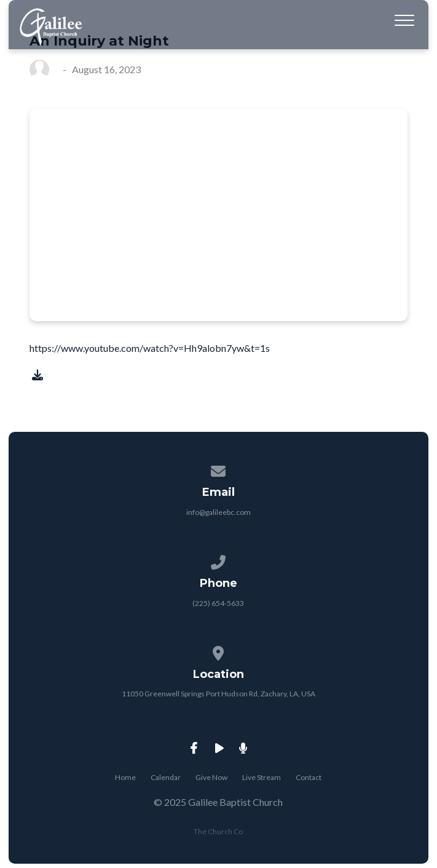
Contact (309, 777)
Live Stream (262, 777)
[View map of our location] (219, 651)
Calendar (166, 777)
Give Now (211, 777)
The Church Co (218, 831)
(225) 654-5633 (218, 603)
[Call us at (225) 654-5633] (219, 560)
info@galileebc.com (218, 512)
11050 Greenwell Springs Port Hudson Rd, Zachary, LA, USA (218, 694)
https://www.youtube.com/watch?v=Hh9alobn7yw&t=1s (150, 348)
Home (125, 777)
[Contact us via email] (219, 469)
